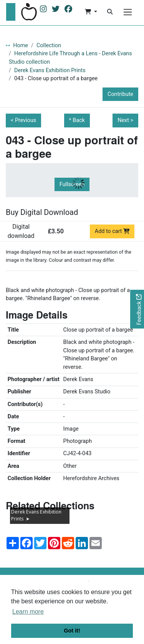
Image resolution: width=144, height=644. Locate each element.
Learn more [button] (28, 612)
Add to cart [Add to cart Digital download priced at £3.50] (112, 231)
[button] (91, 12)
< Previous (23, 120)
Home (21, 45)
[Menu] (128, 12)
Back (79, 120)
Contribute (120, 94)
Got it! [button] (72, 631)
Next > (125, 120)
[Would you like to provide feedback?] (137, 309)
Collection (49, 45)
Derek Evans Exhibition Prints (50, 70)
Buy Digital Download (42, 212)
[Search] (110, 12)
